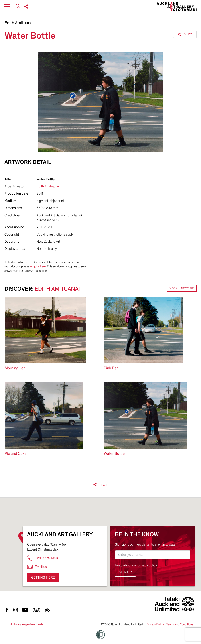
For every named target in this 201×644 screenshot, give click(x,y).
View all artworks (182, 288)
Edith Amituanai (19, 23)
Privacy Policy (155, 624)
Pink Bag (111, 368)
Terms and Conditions (180, 624)
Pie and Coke (16, 454)
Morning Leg (15, 368)
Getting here (43, 577)
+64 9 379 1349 (42, 558)
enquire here (38, 266)
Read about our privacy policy (136, 565)
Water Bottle (114, 454)
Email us (37, 567)
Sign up (125, 572)
